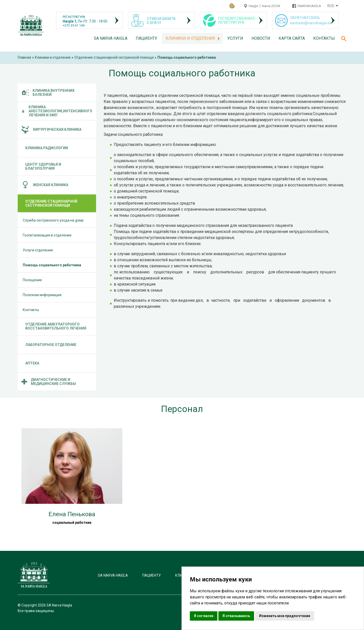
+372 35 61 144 (74, 25)
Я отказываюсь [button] (236, 616)
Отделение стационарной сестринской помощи (114, 57)
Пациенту (146, 38)
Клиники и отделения (190, 38)
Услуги (235, 38)
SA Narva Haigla (111, 38)
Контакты (324, 38)
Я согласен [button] (204, 616)
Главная (24, 57)
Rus (331, 6)
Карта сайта (292, 38)
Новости (261, 38)
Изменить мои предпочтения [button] (285, 616)
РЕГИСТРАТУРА (74, 17)
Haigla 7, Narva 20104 (264, 6)
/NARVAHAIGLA (309, 6)
